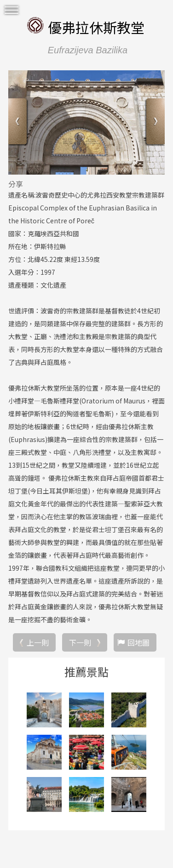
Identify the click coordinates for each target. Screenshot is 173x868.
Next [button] (154, 122)
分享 (16, 184)
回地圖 (138, 642)
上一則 (38, 642)
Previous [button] (19, 122)
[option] (86, 122)
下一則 (80, 642)
